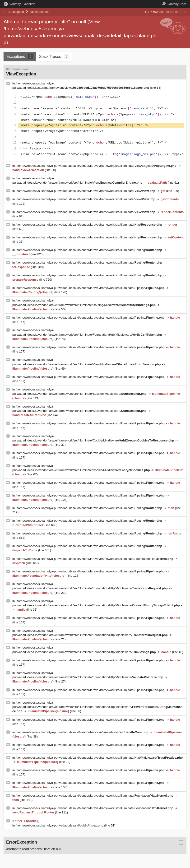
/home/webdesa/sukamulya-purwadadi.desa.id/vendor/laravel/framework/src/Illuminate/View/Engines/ (97, 166)
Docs (174, 4)
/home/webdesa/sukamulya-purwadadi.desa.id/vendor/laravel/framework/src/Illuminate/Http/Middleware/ (99, 758)
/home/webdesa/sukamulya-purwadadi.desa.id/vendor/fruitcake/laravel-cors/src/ (82, 732)
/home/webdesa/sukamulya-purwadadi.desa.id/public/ (60, 825)
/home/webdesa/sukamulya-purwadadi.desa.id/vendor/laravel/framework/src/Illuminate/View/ (86, 191)
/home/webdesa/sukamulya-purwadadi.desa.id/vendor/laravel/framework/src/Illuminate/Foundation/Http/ (95, 559)
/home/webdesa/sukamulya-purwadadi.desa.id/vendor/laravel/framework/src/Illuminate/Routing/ (89, 250)
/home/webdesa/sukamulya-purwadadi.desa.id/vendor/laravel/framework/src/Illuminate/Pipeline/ (91, 288)
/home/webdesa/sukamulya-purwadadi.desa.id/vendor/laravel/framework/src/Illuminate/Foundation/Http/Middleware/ (97, 707)
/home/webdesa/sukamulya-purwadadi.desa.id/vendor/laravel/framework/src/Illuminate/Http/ (89, 225)
